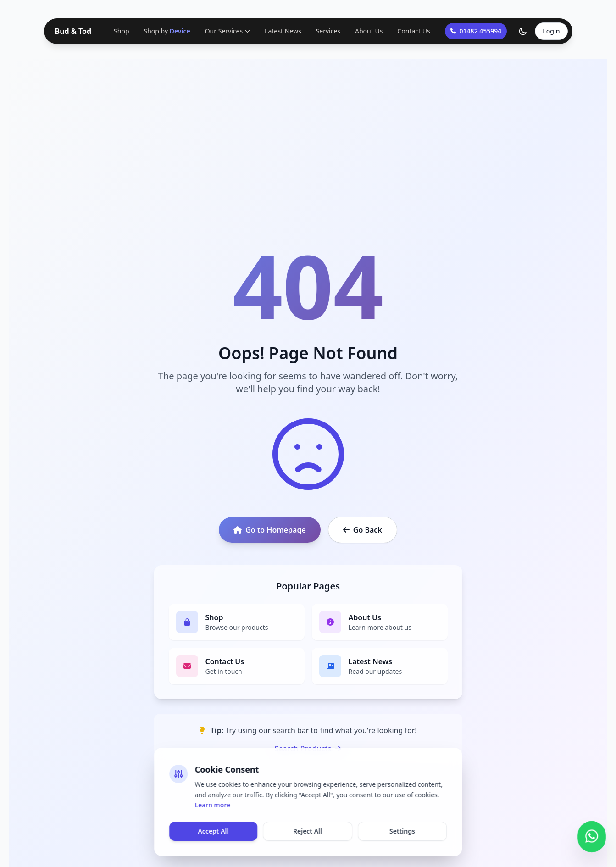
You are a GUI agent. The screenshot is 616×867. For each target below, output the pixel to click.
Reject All (308, 831)
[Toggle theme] (523, 31)
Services (328, 31)
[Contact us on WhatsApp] (592, 835)
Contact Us (413, 31)
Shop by (167, 31)
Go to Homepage (270, 530)
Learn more (213, 805)
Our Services (228, 31)
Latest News (283, 31)
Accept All (213, 831)
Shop (121, 31)
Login (551, 31)
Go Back (363, 530)
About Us (369, 31)
